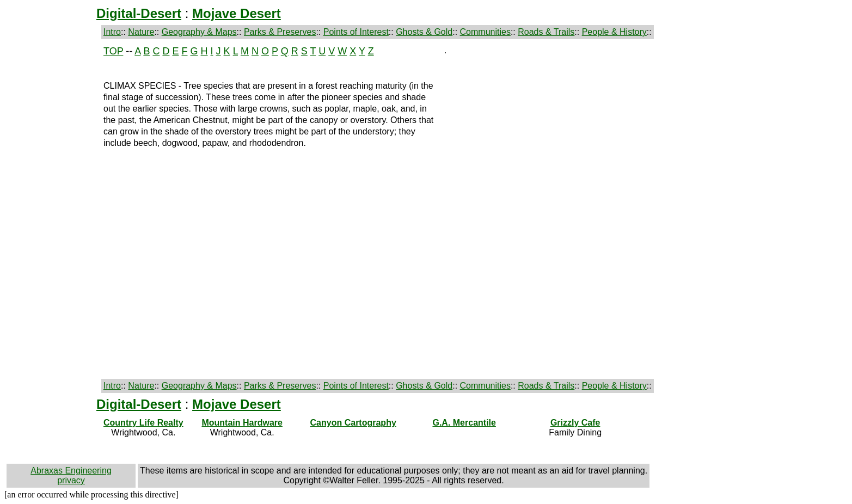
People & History (614, 32)
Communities (485, 32)
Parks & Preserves (280, 32)
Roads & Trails (546, 32)
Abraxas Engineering (71, 471)
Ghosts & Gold (424, 32)
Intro (112, 32)
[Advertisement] (53, 209)
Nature (141, 32)
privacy (71, 480)
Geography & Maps (199, 32)
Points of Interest (356, 32)
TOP (113, 51)
